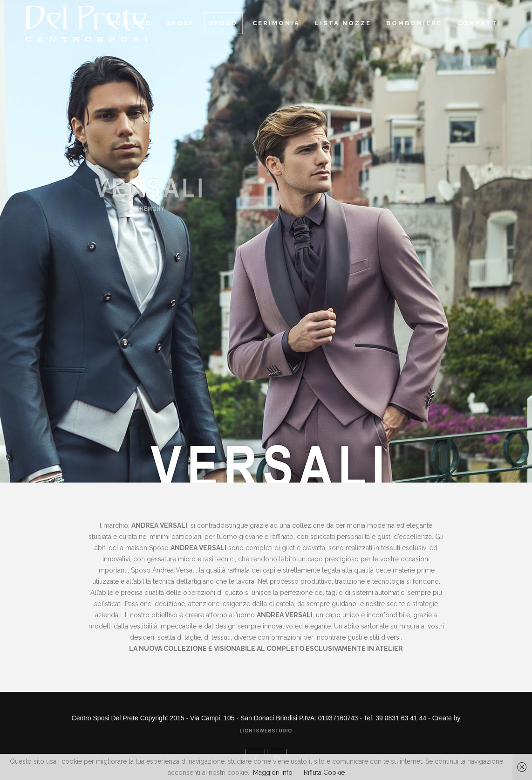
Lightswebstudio (266, 731)
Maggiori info (273, 773)
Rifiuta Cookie (324, 773)
